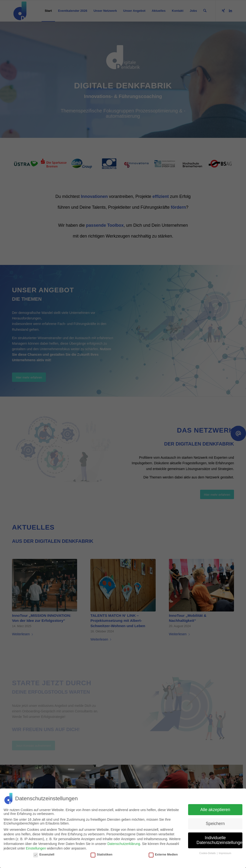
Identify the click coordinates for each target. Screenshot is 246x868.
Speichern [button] (215, 824)
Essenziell (44, 854)
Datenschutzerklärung (124, 844)
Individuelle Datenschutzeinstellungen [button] (219, 840)
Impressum (225, 853)
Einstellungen (36, 848)
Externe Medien (163, 854)
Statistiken (101, 854)
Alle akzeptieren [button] (215, 810)
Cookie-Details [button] (208, 853)
